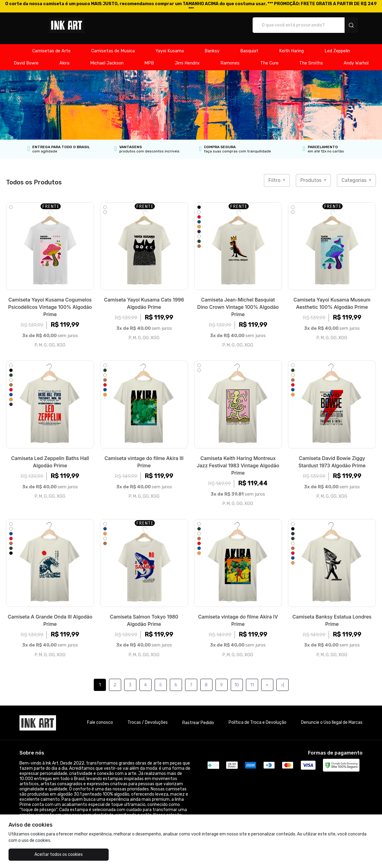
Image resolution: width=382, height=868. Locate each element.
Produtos (312, 174)
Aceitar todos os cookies (39, 854)
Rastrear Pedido (198, 716)
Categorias (355, 174)
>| (282, 679)
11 (252, 679)
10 (237, 679)
